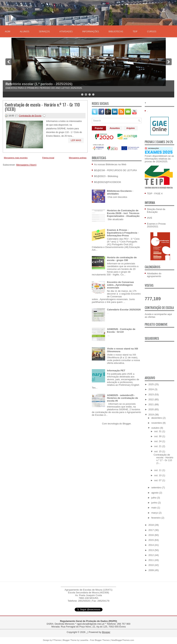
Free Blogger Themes (100, 640)
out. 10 (158, 475)
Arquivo (130, 128)
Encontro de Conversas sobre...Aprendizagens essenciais (120, 285)
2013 (151, 550)
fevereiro (156, 518)
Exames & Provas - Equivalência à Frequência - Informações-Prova (123, 233)
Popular (99, 128)
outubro (156, 428)
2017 (151, 530)
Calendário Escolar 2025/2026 (124, 310)
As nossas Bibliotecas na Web (110, 164)
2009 (151, 570)
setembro (157, 488)
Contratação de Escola (30, 116)
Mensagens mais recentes (16, 158)
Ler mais (76, 140)
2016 (151, 535)
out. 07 (158, 480)
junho (155, 503)
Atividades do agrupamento (154, 275)
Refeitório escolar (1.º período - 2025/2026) (39, 84)
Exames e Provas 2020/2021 (156, 225)
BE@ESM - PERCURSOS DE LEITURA (116, 170)
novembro (157, 423)
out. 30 (158, 436)
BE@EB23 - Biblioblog (106, 176)
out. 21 (158, 446)
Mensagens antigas (78, 158)
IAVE (150, 218)
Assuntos (115, 128)
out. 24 (158, 441)
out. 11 (158, 470)
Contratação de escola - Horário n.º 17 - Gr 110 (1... (163, 459)
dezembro (157, 418)
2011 (151, 560)
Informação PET (116, 371)
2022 (151, 399)
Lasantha (84, 640)
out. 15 (158, 451)
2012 (151, 555)
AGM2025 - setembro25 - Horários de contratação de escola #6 (122, 398)
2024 (151, 389)
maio (154, 508)
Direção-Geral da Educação (156, 211)
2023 (151, 394)
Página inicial (48, 158)
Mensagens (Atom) (26, 165)
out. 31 (158, 431)
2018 (151, 525)
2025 (151, 384)
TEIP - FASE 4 (155, 194)
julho (154, 498)
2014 (151, 545)
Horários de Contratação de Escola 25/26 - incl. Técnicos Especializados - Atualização (123, 213)
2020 (151, 409)
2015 (151, 540)
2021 (151, 404)
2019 (151, 415)
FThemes (57, 640)
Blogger (127, 424)
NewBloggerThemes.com (123, 640)
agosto (155, 493)
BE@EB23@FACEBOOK (108, 182)
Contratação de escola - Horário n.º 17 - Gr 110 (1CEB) (42, 107)
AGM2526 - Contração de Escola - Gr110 (121, 330)
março (155, 513)
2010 (151, 565)
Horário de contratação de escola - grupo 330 (122, 259)
